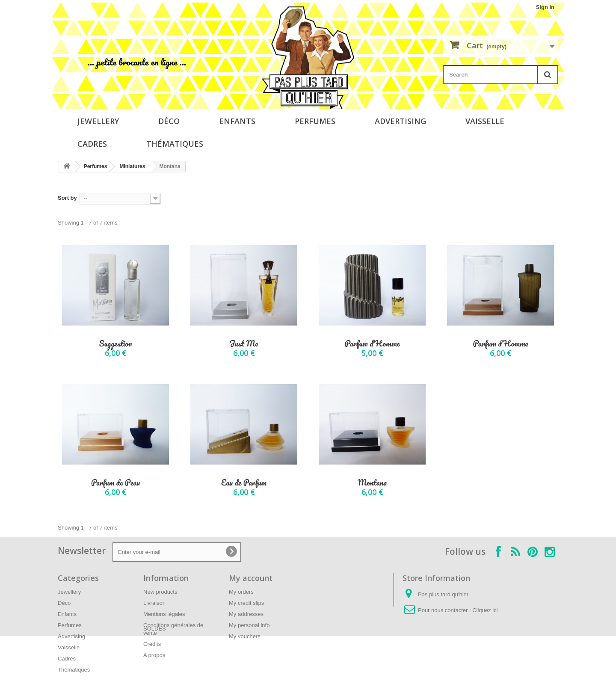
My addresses (246, 614)
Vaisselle (485, 121)
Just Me (244, 344)
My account (251, 578)
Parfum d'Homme (372, 344)
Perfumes (315, 121)
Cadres (92, 144)
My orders (241, 592)
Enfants (237, 121)
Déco (169, 121)
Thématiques (175, 144)
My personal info (249, 625)
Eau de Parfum (244, 483)
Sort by (67, 198)
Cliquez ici (485, 610)
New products (160, 592)
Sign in (545, 7)
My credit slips (246, 603)
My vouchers (245, 636)
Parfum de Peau (115, 483)
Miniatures (132, 166)
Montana (372, 483)
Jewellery (98, 121)
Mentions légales (164, 614)
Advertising (400, 121)
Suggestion (115, 344)
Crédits (152, 644)
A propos (154, 655)
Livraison (154, 603)
